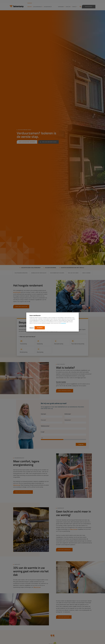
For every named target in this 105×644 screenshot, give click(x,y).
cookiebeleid (63, 323)
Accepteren (40, 328)
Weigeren (32, 328)
